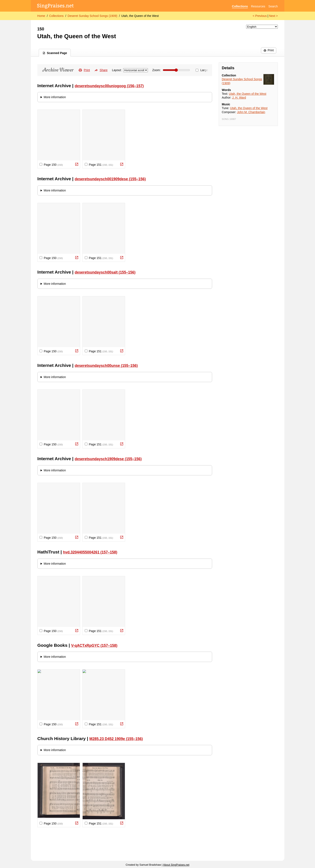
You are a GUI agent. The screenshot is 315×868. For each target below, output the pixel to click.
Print (269, 50)
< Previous (260, 16)
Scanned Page (55, 53)
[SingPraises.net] (55, 6)
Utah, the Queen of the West (140, 16)
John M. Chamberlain (251, 112)
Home (41, 16)
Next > (273, 16)
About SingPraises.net (176, 865)
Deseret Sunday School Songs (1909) (92, 16)
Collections (240, 6)
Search (273, 6)
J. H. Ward (239, 98)
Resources (258, 6)
